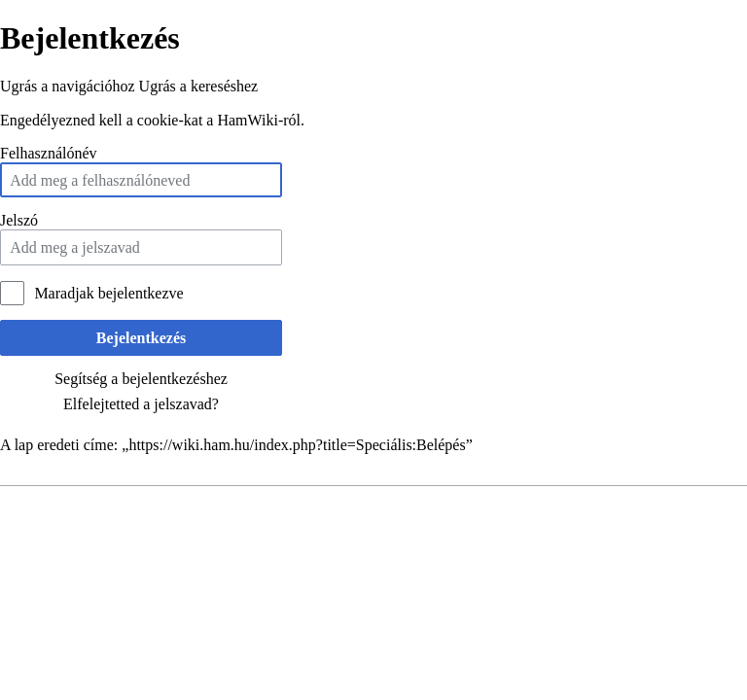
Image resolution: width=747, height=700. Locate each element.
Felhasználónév (49, 153)
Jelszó (19, 220)
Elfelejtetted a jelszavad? (141, 404)
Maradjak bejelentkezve (108, 293)
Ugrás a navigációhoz (68, 86)
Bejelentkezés (141, 338)
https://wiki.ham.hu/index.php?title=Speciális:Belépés (297, 445)
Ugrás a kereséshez (199, 86)
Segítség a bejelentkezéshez (141, 379)
